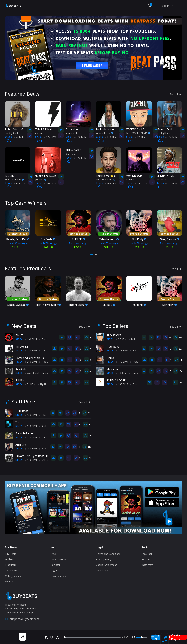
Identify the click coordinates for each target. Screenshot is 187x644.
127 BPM (50, 137)
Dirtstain (131, 179)
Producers (11, 565)
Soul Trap (45, 426)
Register (55, 565)
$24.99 (19, 426)
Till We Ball (22, 347)
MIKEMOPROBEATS (138, 133)
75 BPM (30, 384)
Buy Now (156, 637)
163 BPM (20, 183)
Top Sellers (115, 326)
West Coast (46, 350)
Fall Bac (20, 380)
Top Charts (11, 570)
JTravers (41, 179)
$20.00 (110, 384)
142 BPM (171, 137)
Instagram (147, 565)
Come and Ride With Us (30, 358)
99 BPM (140, 137)
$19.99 (19, 460)
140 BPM (80, 137)
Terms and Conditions (108, 554)
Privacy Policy (104, 559)
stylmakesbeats (74, 133)
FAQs (54, 554)
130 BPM (122, 384)
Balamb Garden (25, 433)
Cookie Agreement (106, 565)
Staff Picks (24, 402)
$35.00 (19, 437)
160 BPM (122, 362)
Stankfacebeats (14, 179)
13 (101, 141)
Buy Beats (11, 554)
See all (176, 94)
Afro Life (21, 445)
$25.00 (19, 339)
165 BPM (171, 183)
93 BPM (19, 137)
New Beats (24, 326)
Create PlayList (175, 637)
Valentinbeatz (104, 133)
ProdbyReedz (12, 133)
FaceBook (147, 554)
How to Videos (59, 576)
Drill (132, 339)
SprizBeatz (71, 154)
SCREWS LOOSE (116, 380)
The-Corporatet (105, 179)
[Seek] (92, 637)
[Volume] (142, 637)
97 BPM (121, 339)
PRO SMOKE (114, 335)
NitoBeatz (162, 179)
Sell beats (10, 559)
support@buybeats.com (22, 619)
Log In (54, 570)
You (18, 422)
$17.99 (110, 339)
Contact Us (102, 570)
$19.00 (110, 373)
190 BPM (31, 350)
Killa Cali (21, 369)
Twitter (146, 559)
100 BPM (31, 449)
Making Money (13, 576)
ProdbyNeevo (164, 133)
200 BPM (31, 362)
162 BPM (50, 183)
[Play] (52, 637)
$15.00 (19, 384)
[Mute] (133, 637)
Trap (43, 339)
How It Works (58, 559)
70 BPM (121, 373)
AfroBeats (46, 449)
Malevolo (112, 369)
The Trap (21, 335)
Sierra (110, 358)
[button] (92, 254)
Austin (38, 133)
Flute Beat (113, 347)
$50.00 (19, 350)
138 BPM (122, 350)
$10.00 (110, 350)
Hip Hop (43, 384)
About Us (10, 581)
